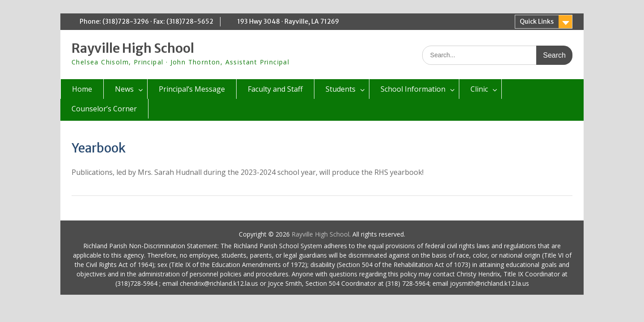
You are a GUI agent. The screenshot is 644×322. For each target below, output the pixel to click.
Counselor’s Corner (104, 109)
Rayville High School (133, 48)
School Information (413, 89)
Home (82, 89)
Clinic (479, 89)
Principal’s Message (192, 89)
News (124, 89)
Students (341, 89)
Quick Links (537, 21)
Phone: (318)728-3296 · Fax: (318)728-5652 (146, 21)
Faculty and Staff (275, 89)
